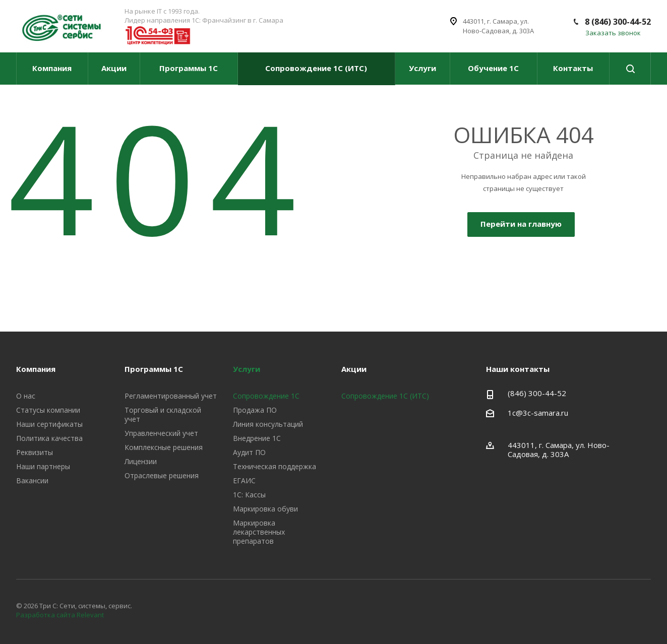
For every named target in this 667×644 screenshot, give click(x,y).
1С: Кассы (249, 495)
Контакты (573, 68)
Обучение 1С (493, 68)
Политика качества (49, 438)
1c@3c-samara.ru (538, 413)
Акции (114, 68)
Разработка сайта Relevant (60, 615)
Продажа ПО (255, 410)
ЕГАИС (244, 480)
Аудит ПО (249, 452)
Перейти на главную (521, 224)
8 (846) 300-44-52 (618, 22)
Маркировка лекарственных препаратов (259, 532)
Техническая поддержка (275, 466)
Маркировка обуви (265, 509)
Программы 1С (189, 68)
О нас (26, 396)
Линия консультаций (268, 424)
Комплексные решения (164, 447)
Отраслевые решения (162, 475)
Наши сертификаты (49, 424)
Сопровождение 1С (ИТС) (316, 68)
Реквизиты (35, 452)
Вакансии (32, 480)
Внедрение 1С (257, 438)
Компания (52, 68)
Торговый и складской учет (163, 414)
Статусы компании (48, 410)
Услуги (422, 68)
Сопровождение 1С (266, 396)
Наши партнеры (43, 466)
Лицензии (141, 461)
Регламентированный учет (171, 396)
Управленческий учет (161, 433)
